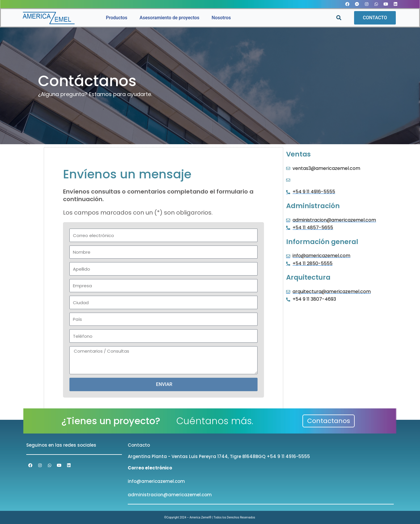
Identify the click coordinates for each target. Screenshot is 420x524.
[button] (339, 18)
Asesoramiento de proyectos (170, 18)
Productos (117, 18)
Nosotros (221, 18)
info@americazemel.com (156, 481)
